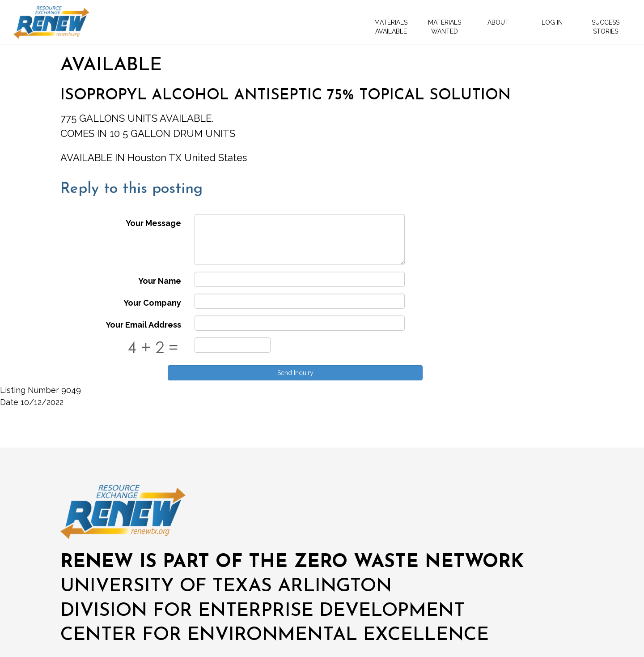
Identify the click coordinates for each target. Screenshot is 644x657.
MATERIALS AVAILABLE (391, 27)
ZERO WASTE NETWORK (409, 562)
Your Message (153, 223)
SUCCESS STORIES (606, 27)
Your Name (160, 281)
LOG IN (552, 22)
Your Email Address (143, 325)
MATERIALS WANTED (445, 27)
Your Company (152, 303)
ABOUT (498, 22)
